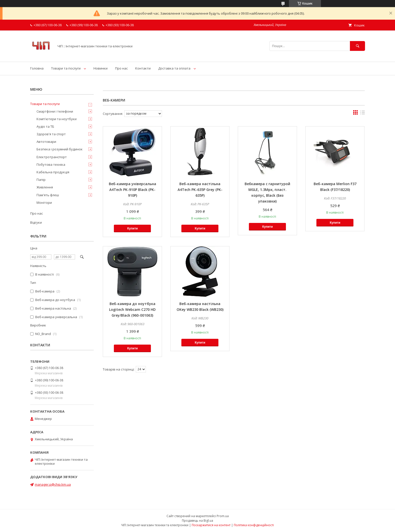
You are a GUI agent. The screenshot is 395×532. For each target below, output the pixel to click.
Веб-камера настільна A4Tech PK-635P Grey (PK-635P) (200, 190)
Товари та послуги (66, 68)
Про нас (121, 68)
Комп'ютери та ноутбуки (57, 119)
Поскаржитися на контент (211, 525)
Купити (133, 228)
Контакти (143, 68)
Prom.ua (223, 516)
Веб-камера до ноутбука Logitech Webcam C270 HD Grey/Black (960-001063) (132, 309)
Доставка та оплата (174, 68)
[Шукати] (357, 46)
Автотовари (46, 142)
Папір (41, 180)
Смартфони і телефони (55, 111)
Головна (37, 68)
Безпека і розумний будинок (60, 149)
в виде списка (363, 114)
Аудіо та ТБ (45, 126)
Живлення (45, 187)
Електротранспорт (52, 157)
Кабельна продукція (53, 172)
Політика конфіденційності (254, 525)
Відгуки (36, 222)
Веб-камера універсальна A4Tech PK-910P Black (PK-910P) (133, 190)
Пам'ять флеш (48, 195)
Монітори (44, 203)
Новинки (101, 68)
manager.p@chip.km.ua (53, 484)
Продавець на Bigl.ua (197, 521)
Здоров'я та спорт (51, 134)
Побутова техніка (51, 164)
